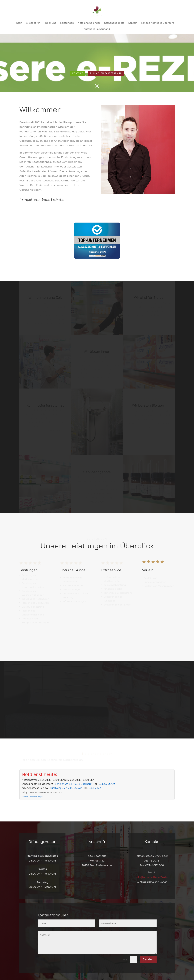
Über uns (51, 23)
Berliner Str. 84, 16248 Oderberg (73, 784)
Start (19, 23)
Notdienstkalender (89, 23)
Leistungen (67, 23)
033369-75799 (107, 784)
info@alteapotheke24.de (152, 877)
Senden (148, 959)
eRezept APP (34, 23)
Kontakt (133, 23)
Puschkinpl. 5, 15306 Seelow (66, 788)
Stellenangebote (114, 23)
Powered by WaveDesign (32, 796)
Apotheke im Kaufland (97, 29)
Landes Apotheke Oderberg (158, 23)
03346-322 (95, 788)
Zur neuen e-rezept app (106, 73)
